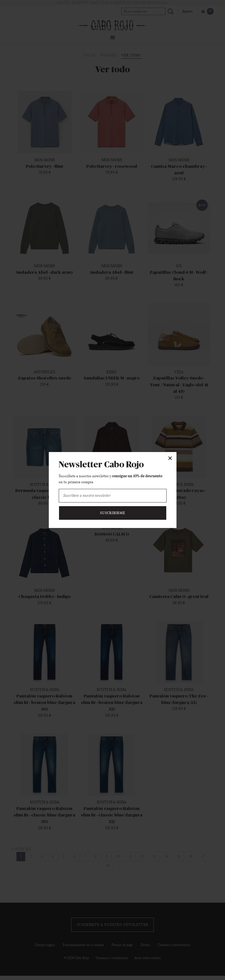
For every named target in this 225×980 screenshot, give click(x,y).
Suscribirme (113, 513)
